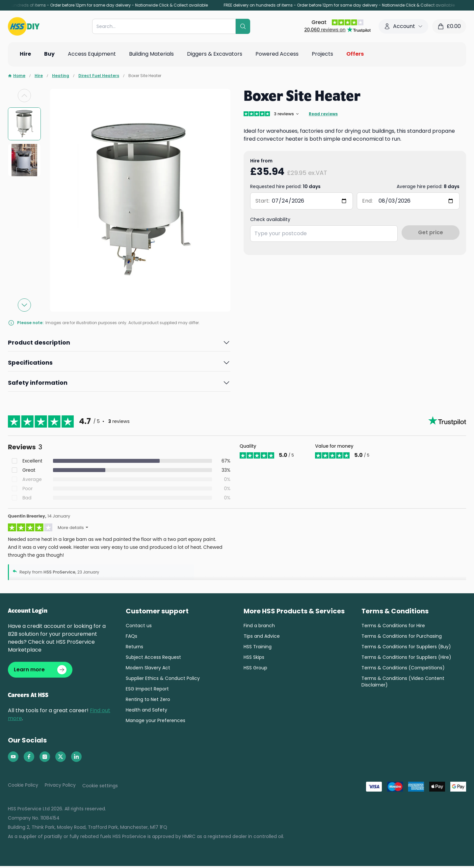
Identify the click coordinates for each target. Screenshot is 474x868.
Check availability (270, 219)
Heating (61, 76)
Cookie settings (100, 788)
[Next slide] (24, 305)
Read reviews (323, 114)
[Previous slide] (24, 96)
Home (17, 76)
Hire (39, 76)
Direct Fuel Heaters (99, 76)
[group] (24, 124)
